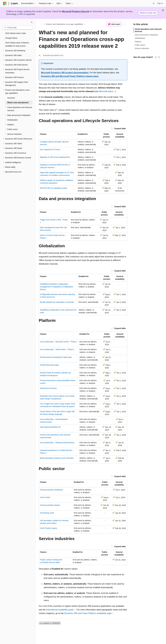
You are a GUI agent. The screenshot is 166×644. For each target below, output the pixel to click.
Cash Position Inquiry (49, 528)
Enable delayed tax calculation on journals (57, 302)
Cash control (45, 497)
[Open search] (154, 3)
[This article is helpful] (156, 57)
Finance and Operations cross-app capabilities (64, 24)
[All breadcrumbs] (41, 24)
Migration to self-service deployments (55, 157)
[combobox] (18, 28)
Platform (138, 42)
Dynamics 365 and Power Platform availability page (88, 613)
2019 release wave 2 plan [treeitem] (16, 33)
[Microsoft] (5, 3)
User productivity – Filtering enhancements (57, 443)
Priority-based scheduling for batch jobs (56, 357)
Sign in (160, 3)
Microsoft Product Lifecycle (76, 11)
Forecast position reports (50, 505)
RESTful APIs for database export (53, 188)
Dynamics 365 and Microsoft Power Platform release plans (70, 76)
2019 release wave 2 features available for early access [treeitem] (17, 44)
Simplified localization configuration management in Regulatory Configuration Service (56, 287)
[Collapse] (32, 22)
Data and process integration (146, 35)
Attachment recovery (48, 388)
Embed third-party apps (49, 365)
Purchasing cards (47, 513)
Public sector (140, 45)
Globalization (140, 38)
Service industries (142, 48)
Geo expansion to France (50, 149)
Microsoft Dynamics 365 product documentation (65, 73)
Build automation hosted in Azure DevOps (57, 458)
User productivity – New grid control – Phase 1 (59, 342)
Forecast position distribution (51, 490)
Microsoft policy (106, 91)
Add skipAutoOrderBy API (50, 427)
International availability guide (60, 610)
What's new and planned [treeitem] (18, 103)
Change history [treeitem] (11, 38)
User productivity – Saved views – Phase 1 (57, 349)
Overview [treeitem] (11, 98)
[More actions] (125, 24)
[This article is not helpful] (159, 57)
